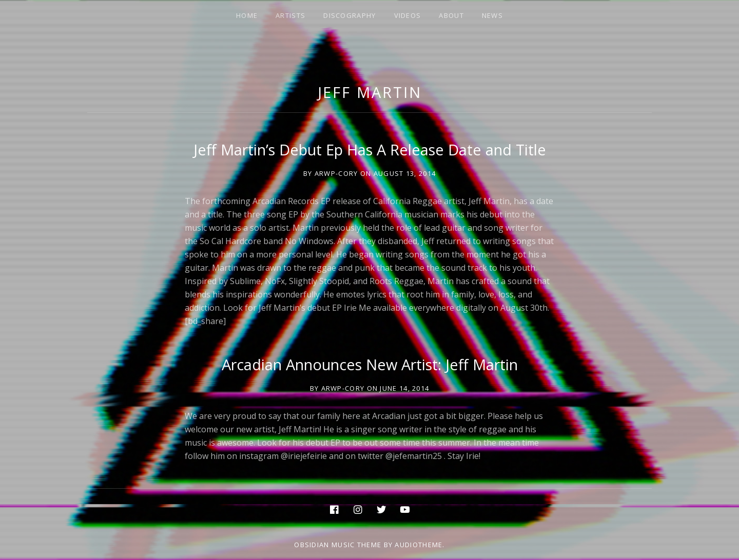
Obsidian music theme (338, 545)
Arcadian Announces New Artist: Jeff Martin (370, 364)
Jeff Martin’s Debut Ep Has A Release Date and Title (370, 149)
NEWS (492, 15)
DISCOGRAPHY (349, 15)
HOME (247, 15)
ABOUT (451, 15)
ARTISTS (290, 15)
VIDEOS (408, 15)
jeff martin (370, 92)
